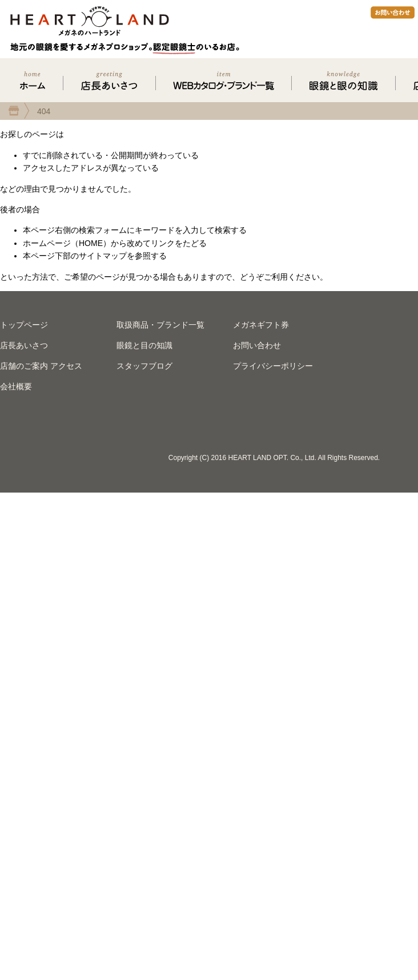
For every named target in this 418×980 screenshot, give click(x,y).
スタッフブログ (144, 366)
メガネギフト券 (261, 325)
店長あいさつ (24, 345)
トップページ (24, 325)
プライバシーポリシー (273, 366)
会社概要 (16, 386)
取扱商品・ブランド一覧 (160, 325)
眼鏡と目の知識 (144, 345)
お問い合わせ (257, 345)
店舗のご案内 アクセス (41, 366)
